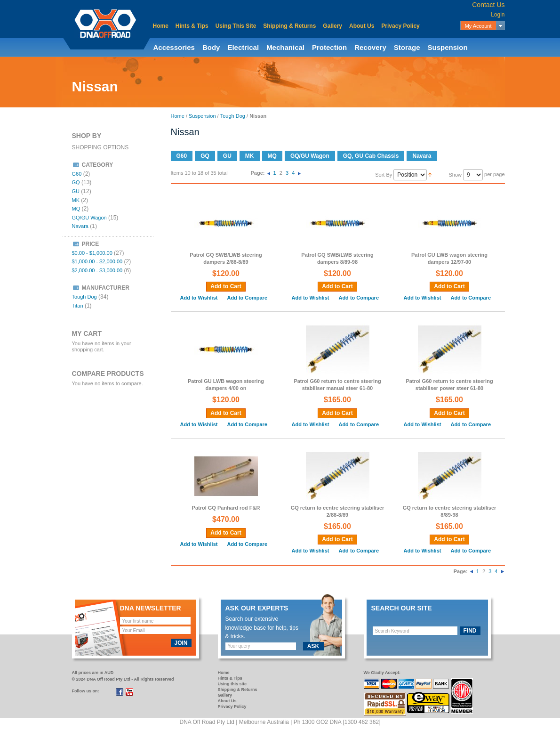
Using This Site (236, 26)
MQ (272, 156)
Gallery (332, 26)
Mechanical (285, 47)
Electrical (243, 47)
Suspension (448, 47)
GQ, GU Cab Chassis (371, 156)
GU (227, 156)
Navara (422, 156)
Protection (329, 47)
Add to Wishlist (199, 298)
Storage (407, 47)
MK (250, 156)
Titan (78, 306)
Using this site (232, 684)
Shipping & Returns (289, 26)
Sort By (384, 175)
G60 (182, 156)
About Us (362, 26)
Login (498, 15)
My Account (478, 26)
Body (211, 47)
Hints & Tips (192, 26)
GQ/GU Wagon (310, 156)
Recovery (370, 47)
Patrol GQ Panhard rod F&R (226, 508)
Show (455, 175)
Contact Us (488, 5)
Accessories (174, 47)
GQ (205, 156)
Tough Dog (233, 116)
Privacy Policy (400, 26)
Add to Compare (247, 298)
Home (161, 26)
